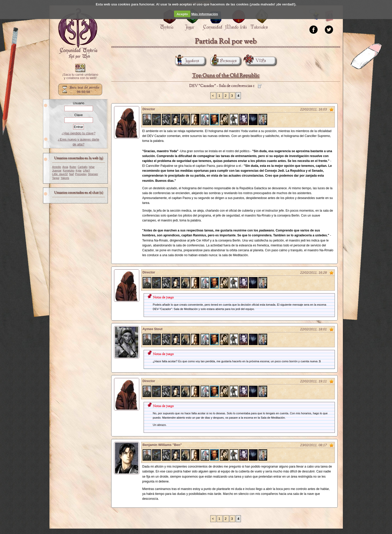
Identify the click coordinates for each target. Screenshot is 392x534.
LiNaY (86, 171)
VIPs (256, 61)
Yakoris (65, 178)
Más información (204, 14)
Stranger (93, 174)
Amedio (57, 167)
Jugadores (187, 61)
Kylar (79, 171)
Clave (79, 115)
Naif (71, 174)
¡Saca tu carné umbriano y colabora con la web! (80, 76)
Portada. (78, 34)
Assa (65, 167)
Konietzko (69, 171)
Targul (56, 178)
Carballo (83, 167)
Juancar (57, 171)
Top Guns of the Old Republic (226, 76)
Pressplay (81, 174)
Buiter (73, 167)
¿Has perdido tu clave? (79, 133)
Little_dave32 (60, 174)
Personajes (224, 61)
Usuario (79, 103)
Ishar (92, 167)
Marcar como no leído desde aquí (332, 109)
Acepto (182, 14)
